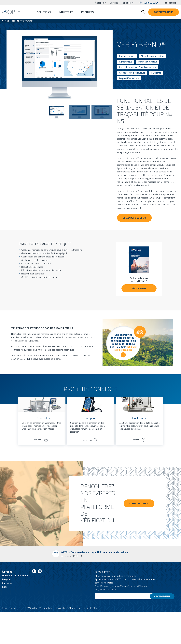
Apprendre (127, 3)
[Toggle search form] (143, 12)
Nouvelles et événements (17, 575)
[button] (57, 112)
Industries (66, 12)
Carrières (114, 3)
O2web (96, 608)
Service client (152, 3)
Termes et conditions (11, 608)
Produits (87, 12)
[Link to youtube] (40, 572)
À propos (99, 3)
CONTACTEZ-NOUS (139, 503)
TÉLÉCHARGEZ (139, 288)
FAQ (4, 587)
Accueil (5, 21)
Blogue (6, 579)
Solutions (44, 12)
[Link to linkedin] (34, 572)
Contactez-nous (164, 12)
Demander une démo (134, 218)
